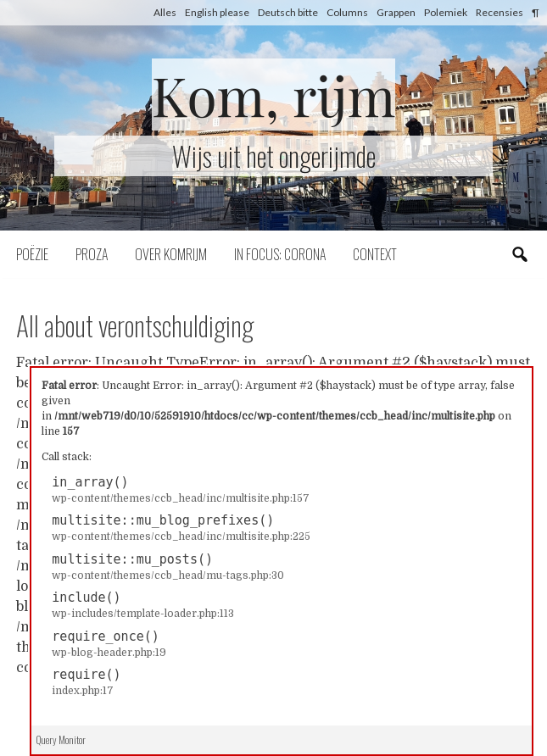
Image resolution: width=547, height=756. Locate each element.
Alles (165, 12)
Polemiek (446, 12)
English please (217, 12)
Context (375, 254)
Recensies (500, 12)
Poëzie (32, 254)
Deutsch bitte (288, 12)
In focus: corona (280, 254)
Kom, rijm (274, 94)
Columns (347, 12)
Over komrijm (171, 254)
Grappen (396, 12)
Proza (92, 254)
